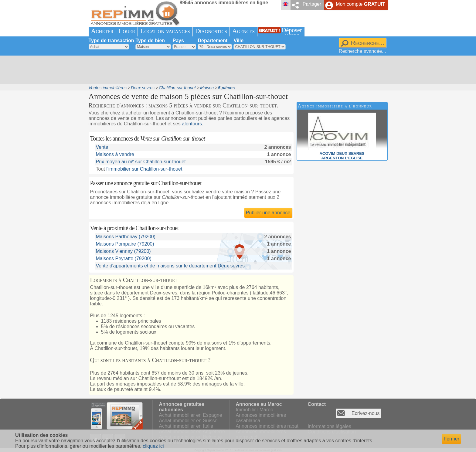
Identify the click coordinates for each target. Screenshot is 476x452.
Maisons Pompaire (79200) (125, 244)
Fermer (451, 439)
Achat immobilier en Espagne (191, 415)
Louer (127, 31)
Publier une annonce (268, 213)
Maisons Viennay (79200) (123, 251)
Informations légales (330, 426)
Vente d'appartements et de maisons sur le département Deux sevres (170, 266)
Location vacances (165, 31)
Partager (312, 4)
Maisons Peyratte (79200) (124, 258)
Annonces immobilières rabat (267, 426)
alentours (192, 124)
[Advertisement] (236, 70)
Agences (243, 31)
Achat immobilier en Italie (186, 426)
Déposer (292, 31)
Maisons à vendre (115, 154)
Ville (238, 41)
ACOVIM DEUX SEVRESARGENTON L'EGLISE (342, 153)
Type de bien (150, 41)
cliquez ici (153, 446)
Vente (102, 147)
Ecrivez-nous (365, 413)
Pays (178, 41)
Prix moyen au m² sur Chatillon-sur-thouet (141, 162)
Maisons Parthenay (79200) (126, 237)
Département (212, 41)
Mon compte (360, 4)
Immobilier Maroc (255, 410)
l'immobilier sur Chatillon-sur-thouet (144, 169)
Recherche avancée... (362, 51)
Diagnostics (211, 31)
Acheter (102, 31)
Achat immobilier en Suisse (188, 421)
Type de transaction (111, 41)
